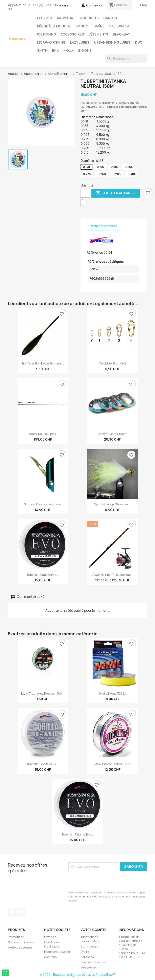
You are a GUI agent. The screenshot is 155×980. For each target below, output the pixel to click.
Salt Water (119, 26)
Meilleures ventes (20, 947)
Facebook (12, 912)
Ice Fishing (47, 34)
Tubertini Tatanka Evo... (43, 575)
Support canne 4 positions (43, 504)
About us (50, 957)
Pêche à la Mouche (54, 26)
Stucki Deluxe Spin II (43, 434)
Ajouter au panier (116, 193)
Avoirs (85, 952)
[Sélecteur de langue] (64, 5)
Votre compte (93, 930)
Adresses (87, 957)
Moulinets (89, 18)
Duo (139, 42)
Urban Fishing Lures (112, 42)
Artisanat (66, 18)
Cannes (110, 18)
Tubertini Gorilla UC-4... (43, 764)
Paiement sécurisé (57, 952)
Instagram (21, 912)
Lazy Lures (80, 42)
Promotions (16, 937)
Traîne (99, 26)
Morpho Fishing (51, 42)
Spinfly (82, 26)
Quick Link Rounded (112, 363)
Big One (85, 50)
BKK (55, 50)
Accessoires (72, 34)
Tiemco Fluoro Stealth (112, 434)
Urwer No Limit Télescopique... (112, 575)
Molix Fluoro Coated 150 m (112, 764)
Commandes (89, 946)
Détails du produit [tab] (103, 226)
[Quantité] (85, 193)
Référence (95, 252)
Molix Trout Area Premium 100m (43, 694)
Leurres (45, 18)
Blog (144, 5)
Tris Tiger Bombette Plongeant (43, 363)
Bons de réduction (93, 962)
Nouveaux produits (21, 942)
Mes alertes (89, 967)
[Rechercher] (126, 59)
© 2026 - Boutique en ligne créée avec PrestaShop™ (78, 975)
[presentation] (99, 881)
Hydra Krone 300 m (112, 694)
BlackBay (121, 34)
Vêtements (98, 34)
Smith (42, 50)
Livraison (50, 937)
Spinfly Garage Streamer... (112, 504)
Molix (69, 50)
